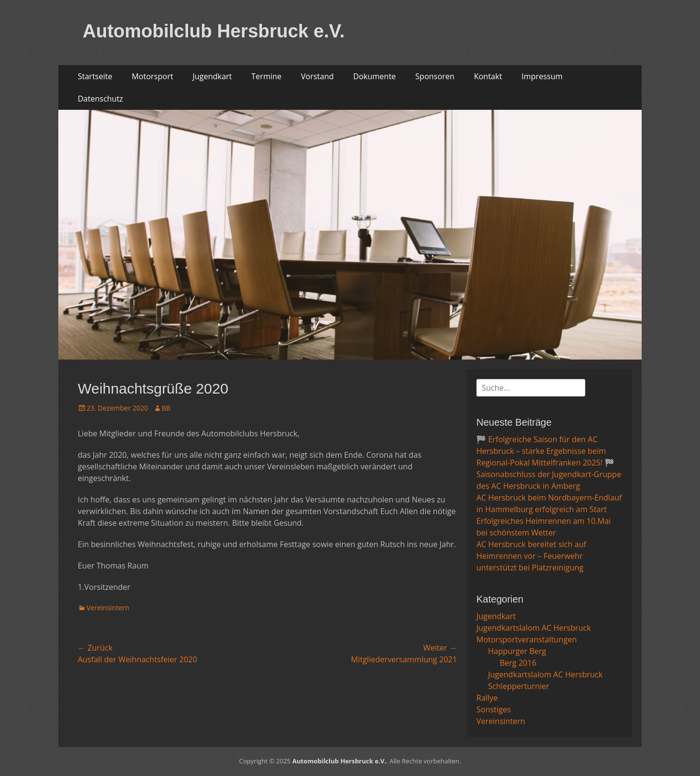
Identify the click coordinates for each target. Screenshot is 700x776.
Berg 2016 (518, 663)
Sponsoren (435, 76)
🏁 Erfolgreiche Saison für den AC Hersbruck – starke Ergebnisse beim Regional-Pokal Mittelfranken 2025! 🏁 (545, 451)
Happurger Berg (517, 651)
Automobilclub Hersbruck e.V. (214, 31)
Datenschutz (100, 99)
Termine (266, 76)
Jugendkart (212, 76)
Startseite (95, 76)
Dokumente (375, 76)
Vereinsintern (108, 608)
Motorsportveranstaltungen (526, 639)
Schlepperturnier (519, 686)
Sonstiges (494, 709)
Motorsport (152, 76)
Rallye (487, 698)
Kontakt (488, 76)
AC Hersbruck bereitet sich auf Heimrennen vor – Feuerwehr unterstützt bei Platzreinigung (531, 556)
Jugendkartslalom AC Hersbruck (534, 628)
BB (166, 408)
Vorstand (317, 76)
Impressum (542, 76)
